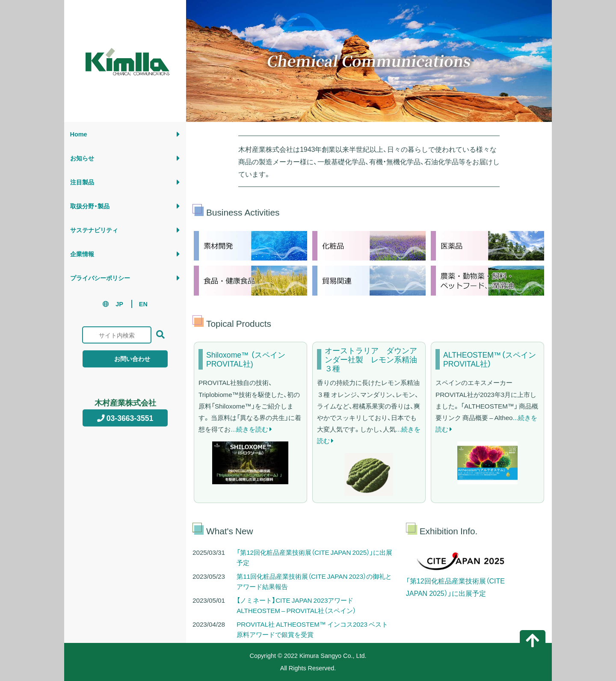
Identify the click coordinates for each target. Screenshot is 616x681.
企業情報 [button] (82, 254)
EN (143, 304)
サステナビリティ (94, 230)
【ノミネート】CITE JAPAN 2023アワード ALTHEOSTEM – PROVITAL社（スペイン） (296, 605)
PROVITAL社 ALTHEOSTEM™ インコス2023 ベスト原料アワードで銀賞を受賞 (312, 629)
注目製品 (82, 182)
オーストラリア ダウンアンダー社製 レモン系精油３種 (371, 360)
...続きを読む (251, 429)
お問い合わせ (125, 358)
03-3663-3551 (125, 418)
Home (79, 134)
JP (119, 304)
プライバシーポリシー (100, 278)
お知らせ (82, 158)
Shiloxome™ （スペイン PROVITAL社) (246, 359)
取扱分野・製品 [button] (90, 206)
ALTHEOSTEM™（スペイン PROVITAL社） (490, 359)
